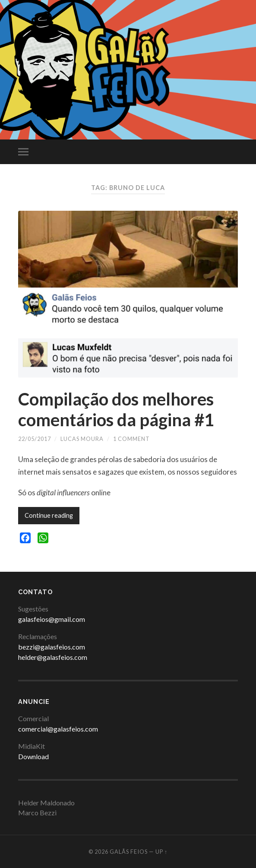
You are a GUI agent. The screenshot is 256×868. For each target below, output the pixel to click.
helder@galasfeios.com (53, 657)
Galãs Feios (129, 852)
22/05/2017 (35, 439)
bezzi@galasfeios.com (52, 647)
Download (33, 756)
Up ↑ (161, 852)
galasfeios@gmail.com (52, 619)
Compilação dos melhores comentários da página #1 (116, 409)
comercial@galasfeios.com (58, 729)
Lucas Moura (82, 439)
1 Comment (131, 439)
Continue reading (49, 515)
